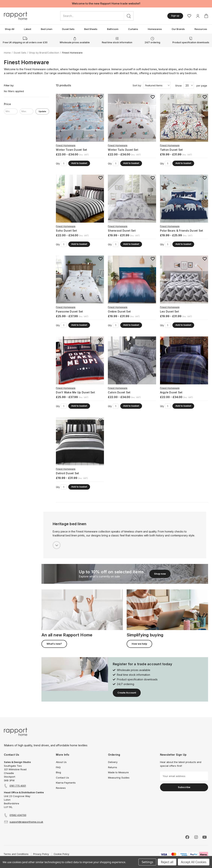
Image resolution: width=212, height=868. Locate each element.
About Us (61, 762)
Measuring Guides (119, 778)
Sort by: (137, 85)
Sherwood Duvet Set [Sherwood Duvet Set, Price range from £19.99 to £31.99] (122, 231)
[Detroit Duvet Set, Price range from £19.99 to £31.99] (80, 441)
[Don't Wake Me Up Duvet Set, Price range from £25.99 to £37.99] (80, 360)
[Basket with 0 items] (206, 16)
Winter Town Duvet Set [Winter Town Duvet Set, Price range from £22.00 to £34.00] (71, 150)
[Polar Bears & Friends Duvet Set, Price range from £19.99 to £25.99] (184, 199)
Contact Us (62, 778)
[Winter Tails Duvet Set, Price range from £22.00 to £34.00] (132, 118)
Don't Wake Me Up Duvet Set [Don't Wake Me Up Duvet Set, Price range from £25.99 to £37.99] (75, 392)
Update (42, 111)
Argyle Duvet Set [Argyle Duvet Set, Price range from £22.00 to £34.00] (171, 392)
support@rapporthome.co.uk (26, 822)
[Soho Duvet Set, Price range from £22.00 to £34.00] (80, 199)
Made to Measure (118, 772)
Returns (113, 767)
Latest (28, 29)
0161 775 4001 (18, 786)
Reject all (167, 862)
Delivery (113, 762)
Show (179, 86)
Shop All (10, 29)
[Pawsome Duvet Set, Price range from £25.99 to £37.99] (80, 280)
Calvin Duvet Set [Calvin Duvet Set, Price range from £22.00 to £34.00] (119, 392)
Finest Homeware (66, 145)
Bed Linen (47, 29)
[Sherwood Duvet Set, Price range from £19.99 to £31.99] (132, 199)
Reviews (61, 788)
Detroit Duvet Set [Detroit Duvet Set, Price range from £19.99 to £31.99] (67, 473)
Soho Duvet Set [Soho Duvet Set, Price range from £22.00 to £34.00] (66, 231)
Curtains (133, 29)
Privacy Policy (41, 854)
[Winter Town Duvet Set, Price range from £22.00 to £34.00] (80, 118)
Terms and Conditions (16, 854)
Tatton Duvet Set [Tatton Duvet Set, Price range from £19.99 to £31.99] (171, 150)
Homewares (155, 29)
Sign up (175, 16)
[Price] (27, 104)
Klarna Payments (66, 783)
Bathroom (113, 29)
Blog (58, 772)
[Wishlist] (189, 16)
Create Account (127, 693)
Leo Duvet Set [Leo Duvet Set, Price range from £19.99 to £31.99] (170, 311)
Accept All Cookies (194, 862)
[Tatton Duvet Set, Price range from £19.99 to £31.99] (184, 118)
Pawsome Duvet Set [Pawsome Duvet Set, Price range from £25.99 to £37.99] (69, 311)
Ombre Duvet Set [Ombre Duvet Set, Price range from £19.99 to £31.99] (119, 311)
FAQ (58, 767)
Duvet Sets (68, 29)
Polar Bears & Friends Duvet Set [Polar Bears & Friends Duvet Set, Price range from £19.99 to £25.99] (182, 231)
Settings (147, 862)
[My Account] (198, 16)
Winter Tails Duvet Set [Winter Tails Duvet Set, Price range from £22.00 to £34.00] (123, 150)
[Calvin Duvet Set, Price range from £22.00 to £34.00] (132, 360)
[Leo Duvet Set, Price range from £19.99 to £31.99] (184, 280)
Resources (201, 29)
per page (202, 86)
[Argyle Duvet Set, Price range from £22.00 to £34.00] (184, 360)
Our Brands (178, 29)
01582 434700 (18, 815)
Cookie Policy (61, 854)
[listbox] (157, 85)
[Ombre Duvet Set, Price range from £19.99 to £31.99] (132, 280)
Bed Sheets (91, 29)
